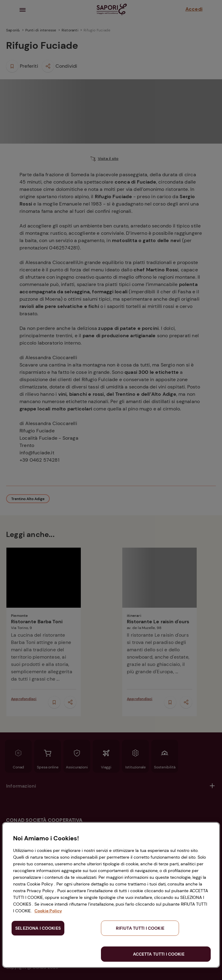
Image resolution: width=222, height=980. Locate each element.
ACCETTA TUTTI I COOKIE (159, 954)
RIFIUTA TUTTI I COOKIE (140, 928)
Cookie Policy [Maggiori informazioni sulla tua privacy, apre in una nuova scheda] (48, 911)
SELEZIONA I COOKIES (38, 928)
